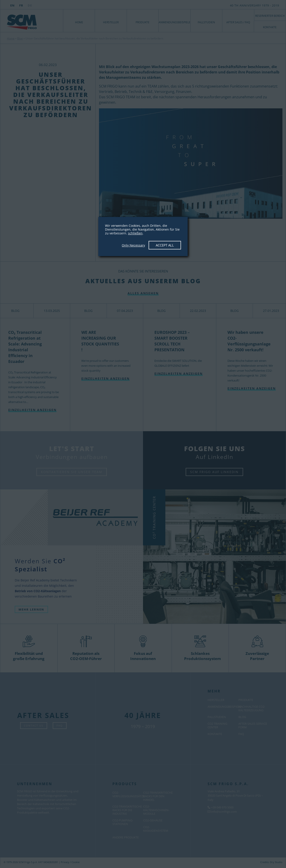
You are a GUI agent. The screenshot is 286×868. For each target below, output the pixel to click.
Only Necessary (133, 245)
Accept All (165, 245)
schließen (135, 233)
